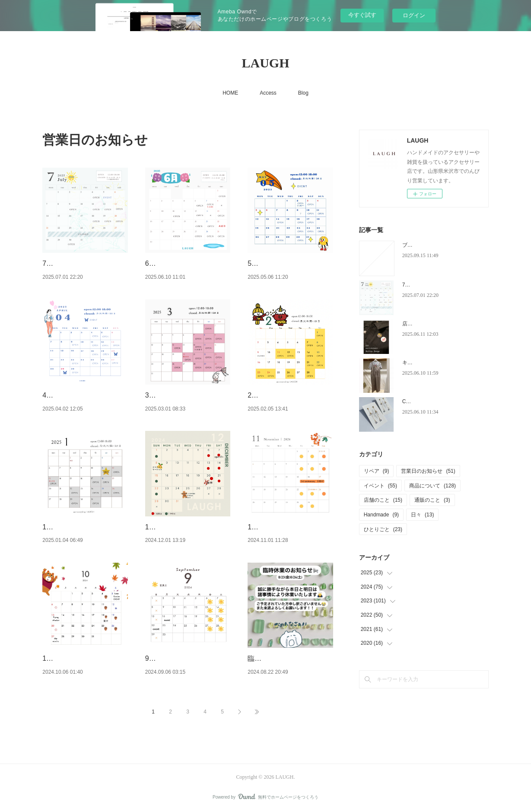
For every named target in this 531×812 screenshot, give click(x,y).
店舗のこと (383, 500)
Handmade (381, 515)
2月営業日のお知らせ (281, 395)
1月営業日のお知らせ (75, 527)
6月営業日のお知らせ (178, 263)
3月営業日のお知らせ (178, 395)
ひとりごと (383, 529)
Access (268, 93)
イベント (380, 486)
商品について (432, 486)
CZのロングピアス (424, 401)
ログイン (414, 15)
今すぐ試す (362, 15)
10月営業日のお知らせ (77, 658)
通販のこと (432, 500)
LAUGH (265, 63)
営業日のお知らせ (428, 471)
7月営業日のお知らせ (75, 263)
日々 (422, 515)
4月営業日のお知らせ (75, 395)
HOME (230, 93)
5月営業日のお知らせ (281, 263)
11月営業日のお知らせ (283, 527)
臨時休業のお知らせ (279, 658)
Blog (303, 93)
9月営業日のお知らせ (178, 658)
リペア (377, 471)
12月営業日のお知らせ (180, 527)
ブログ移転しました (426, 245)
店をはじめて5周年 (424, 324)
